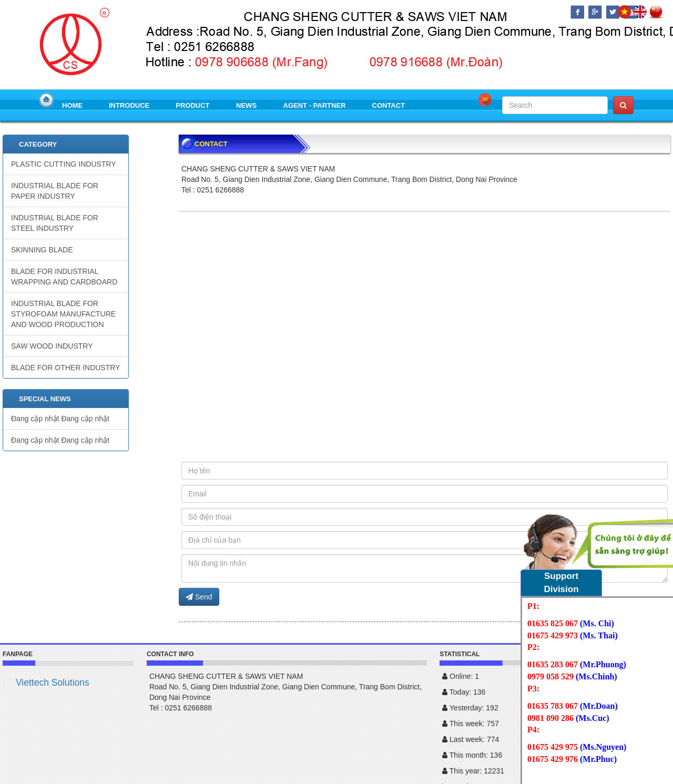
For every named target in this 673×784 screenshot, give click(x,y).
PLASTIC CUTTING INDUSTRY (64, 164)
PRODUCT (192, 105)
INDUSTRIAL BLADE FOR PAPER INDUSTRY (55, 191)
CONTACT (389, 105)
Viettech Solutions (53, 683)
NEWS (246, 105)
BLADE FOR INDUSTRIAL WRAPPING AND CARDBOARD (64, 277)
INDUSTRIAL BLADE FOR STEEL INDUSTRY (55, 223)
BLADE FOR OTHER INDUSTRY (65, 368)
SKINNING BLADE (42, 250)
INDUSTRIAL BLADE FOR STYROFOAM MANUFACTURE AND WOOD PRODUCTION (63, 314)
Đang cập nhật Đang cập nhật (60, 419)
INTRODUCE (129, 105)
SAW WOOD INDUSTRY (52, 346)
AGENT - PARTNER (315, 105)
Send (199, 597)
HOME (72, 105)
